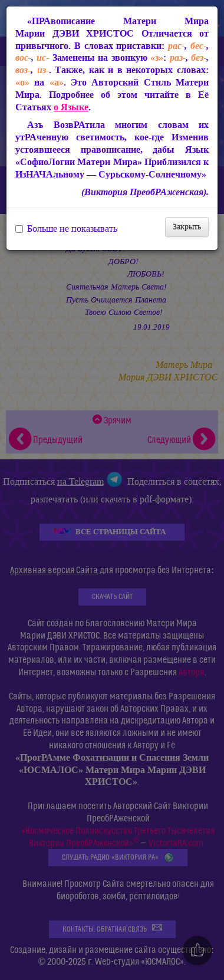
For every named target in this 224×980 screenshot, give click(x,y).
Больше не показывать (66, 229)
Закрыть (187, 227)
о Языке (71, 107)
